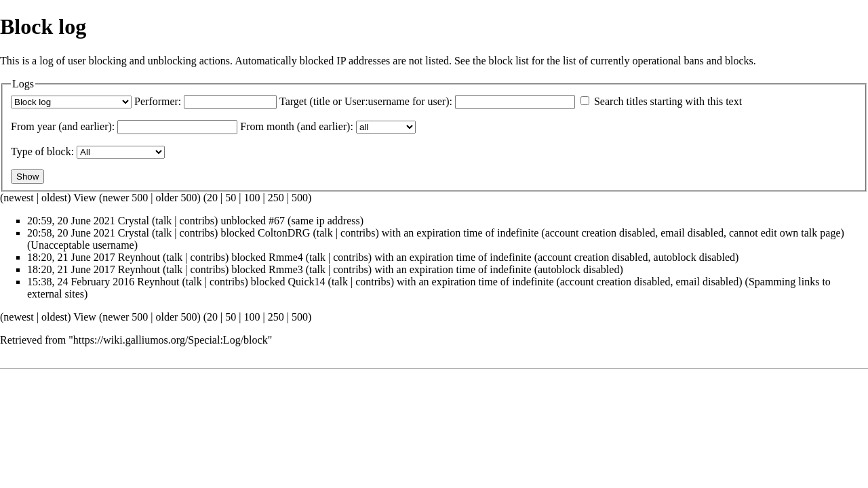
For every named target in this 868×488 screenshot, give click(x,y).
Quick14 (306, 282)
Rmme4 (286, 257)
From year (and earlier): (63, 126)
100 (252, 198)
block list (509, 61)
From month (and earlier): (297, 126)
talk (163, 221)
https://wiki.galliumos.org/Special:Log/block (171, 340)
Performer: (158, 101)
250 (276, 198)
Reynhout (139, 257)
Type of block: (42, 151)
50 (231, 198)
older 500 (177, 198)
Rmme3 (286, 269)
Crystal (134, 221)
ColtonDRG (284, 233)
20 (212, 198)
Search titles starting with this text (668, 101)
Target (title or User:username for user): (366, 101)
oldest (54, 198)
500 (300, 198)
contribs (197, 221)
